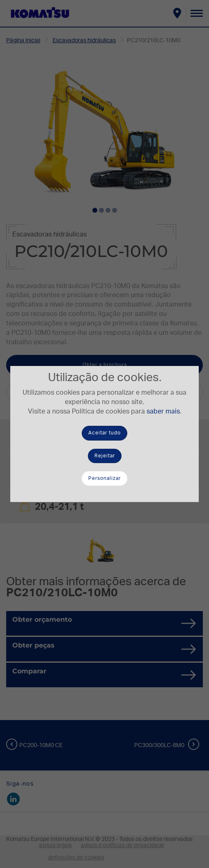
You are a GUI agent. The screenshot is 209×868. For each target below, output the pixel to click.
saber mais (163, 411)
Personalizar (104, 478)
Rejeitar (105, 456)
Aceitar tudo (104, 433)
